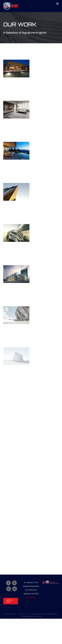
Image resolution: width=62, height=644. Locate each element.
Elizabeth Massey (53, 614)
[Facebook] (8, 583)
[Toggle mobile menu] (58, 4)
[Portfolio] (31, 28)
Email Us (31, 597)
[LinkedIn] (15, 589)
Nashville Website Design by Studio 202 (31, 616)
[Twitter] (14, 583)
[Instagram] (9, 589)
